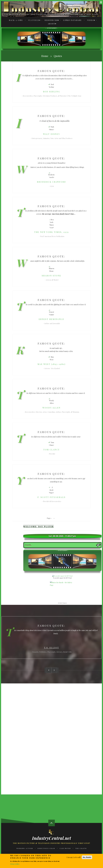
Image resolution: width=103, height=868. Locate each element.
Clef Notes (65, 848)
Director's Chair (46, 848)
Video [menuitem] (90, 21)
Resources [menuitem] (51, 21)
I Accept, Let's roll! (74, 857)
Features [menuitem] (33, 21)
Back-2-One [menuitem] (16, 20)
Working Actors (25, 848)
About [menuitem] (51, 24)
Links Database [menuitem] (72, 20)
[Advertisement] (51, 38)
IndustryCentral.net (52, 838)
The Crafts (81, 848)
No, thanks (87, 857)
